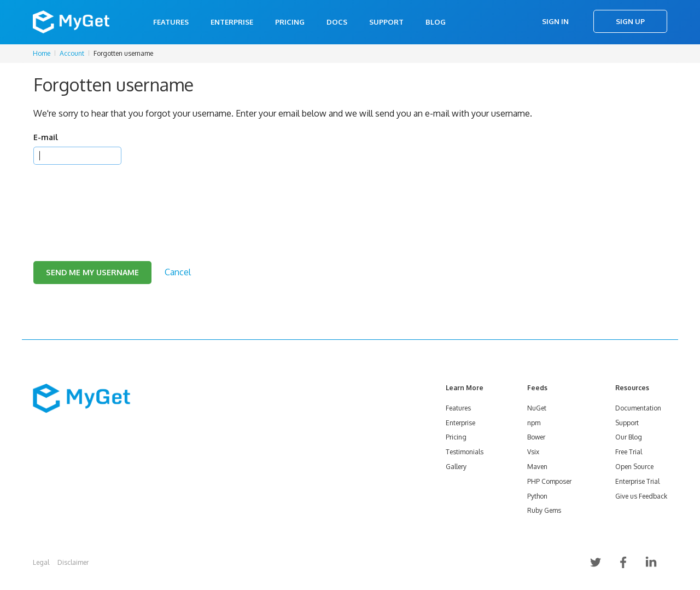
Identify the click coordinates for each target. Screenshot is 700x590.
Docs (337, 22)
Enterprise (232, 22)
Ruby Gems (544, 510)
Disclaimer (73, 562)
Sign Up (630, 21)
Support (386, 22)
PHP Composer (549, 481)
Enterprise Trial (637, 481)
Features (171, 22)
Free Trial (629, 452)
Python (537, 496)
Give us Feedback (641, 496)
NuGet (537, 408)
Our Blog (629, 437)
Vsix (533, 452)
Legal (41, 562)
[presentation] (116, 199)
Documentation (638, 408)
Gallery (456, 467)
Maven (537, 467)
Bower (536, 437)
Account (72, 53)
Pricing (290, 22)
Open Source (634, 467)
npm (534, 423)
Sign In (555, 21)
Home (42, 53)
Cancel (178, 272)
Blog (436, 22)
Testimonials (465, 452)
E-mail (46, 137)
